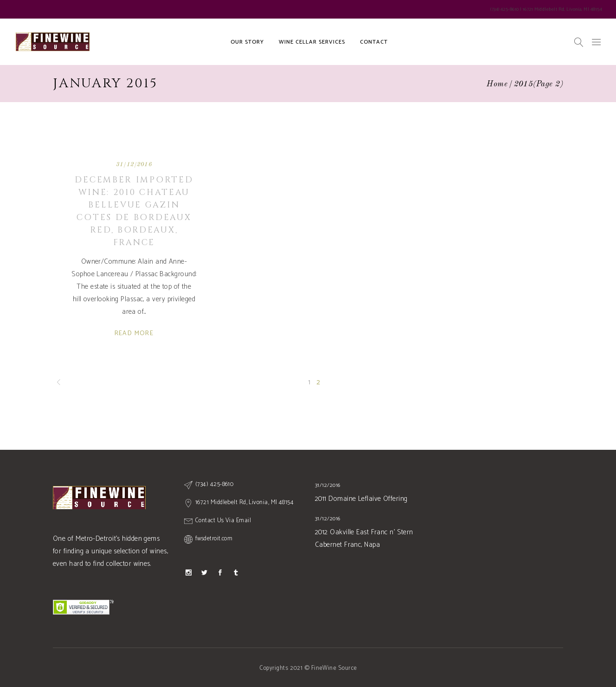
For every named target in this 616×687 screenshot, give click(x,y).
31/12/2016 (134, 165)
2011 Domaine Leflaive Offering (361, 499)
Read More (134, 334)
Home (497, 84)
